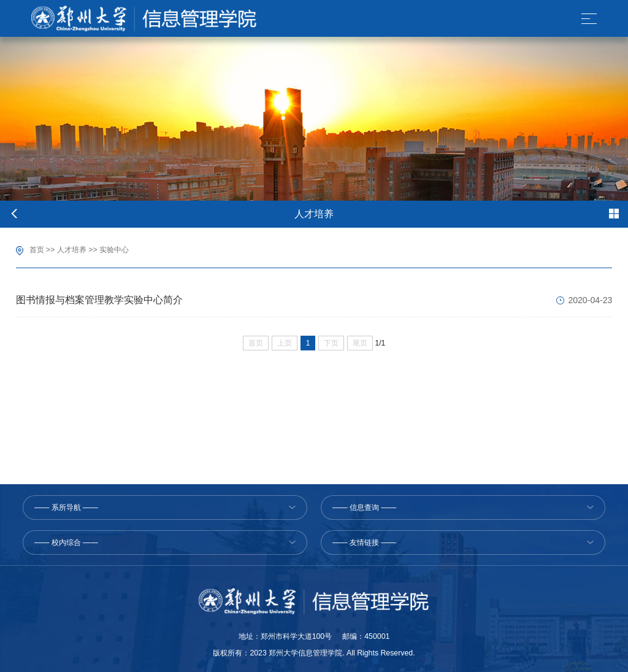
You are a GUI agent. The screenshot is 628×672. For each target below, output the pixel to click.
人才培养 (72, 250)
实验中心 (114, 250)
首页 (37, 250)
